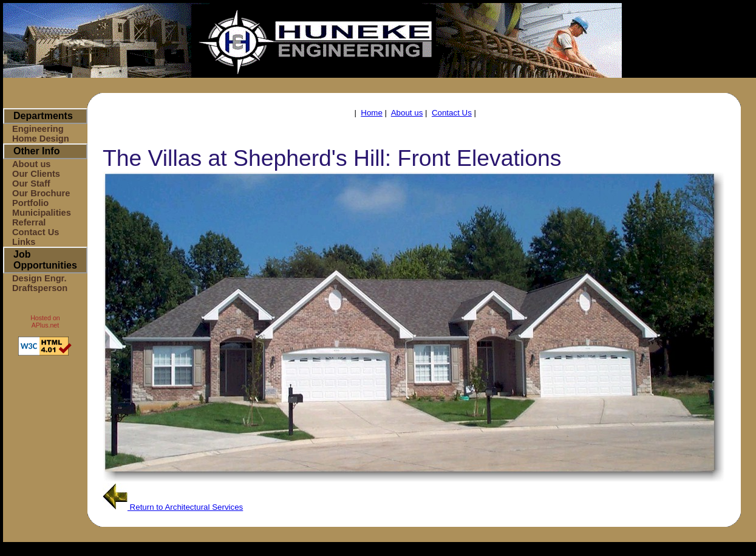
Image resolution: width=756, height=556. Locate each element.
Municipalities (42, 213)
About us (32, 164)
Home (372, 113)
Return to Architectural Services (173, 507)
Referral (29, 222)
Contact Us (36, 232)
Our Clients (36, 174)
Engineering (38, 129)
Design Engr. (39, 278)
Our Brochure (41, 193)
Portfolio (30, 203)
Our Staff (31, 184)
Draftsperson (40, 288)
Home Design (41, 139)
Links (24, 242)
